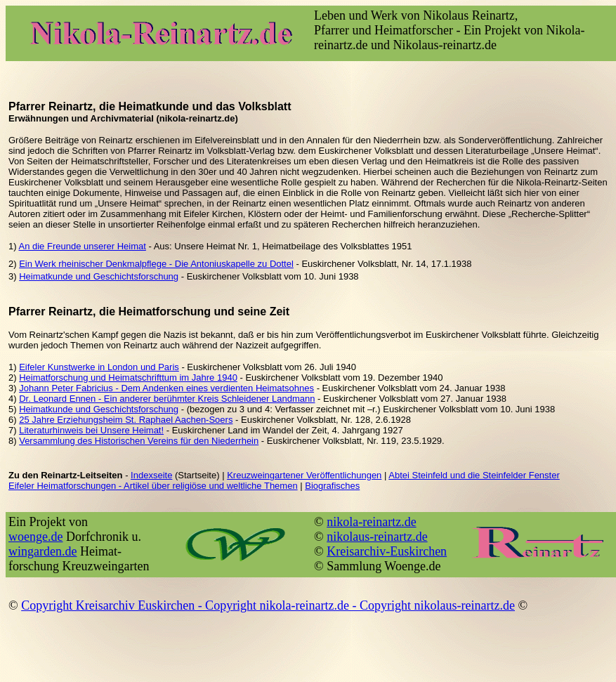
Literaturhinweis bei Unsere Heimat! (91, 430)
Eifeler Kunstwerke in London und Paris (99, 367)
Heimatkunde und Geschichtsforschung (99, 276)
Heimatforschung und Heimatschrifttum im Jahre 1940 (128, 378)
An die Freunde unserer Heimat (82, 246)
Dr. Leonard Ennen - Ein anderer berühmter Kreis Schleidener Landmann (167, 399)
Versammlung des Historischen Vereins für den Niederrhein (139, 441)
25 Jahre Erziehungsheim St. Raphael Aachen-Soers (126, 420)
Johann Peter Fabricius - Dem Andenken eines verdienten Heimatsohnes (166, 388)
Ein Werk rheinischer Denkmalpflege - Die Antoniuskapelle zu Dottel (156, 264)
